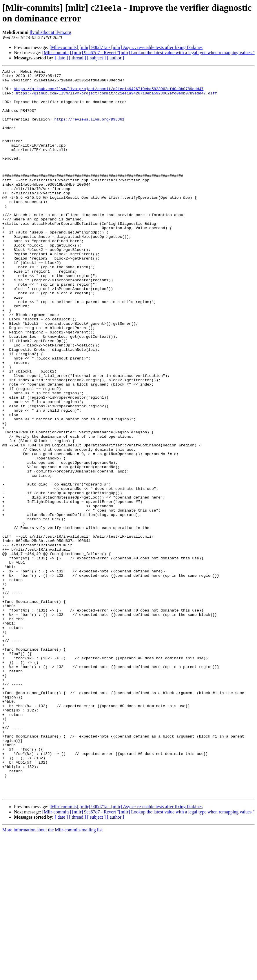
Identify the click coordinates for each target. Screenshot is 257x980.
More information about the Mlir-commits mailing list (52, 975)
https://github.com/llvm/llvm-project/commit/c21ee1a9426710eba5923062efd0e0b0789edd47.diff (116, 98)
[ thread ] (78, 58)
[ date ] (61, 58)
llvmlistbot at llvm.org (50, 32)
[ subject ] (96, 58)
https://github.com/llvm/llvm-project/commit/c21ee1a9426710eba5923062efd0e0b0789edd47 (109, 93)
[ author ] (116, 58)
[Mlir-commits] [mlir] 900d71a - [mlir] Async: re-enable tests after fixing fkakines (126, 47)
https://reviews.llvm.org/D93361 (89, 129)
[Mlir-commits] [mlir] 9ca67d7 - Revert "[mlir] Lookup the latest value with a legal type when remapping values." (148, 53)
